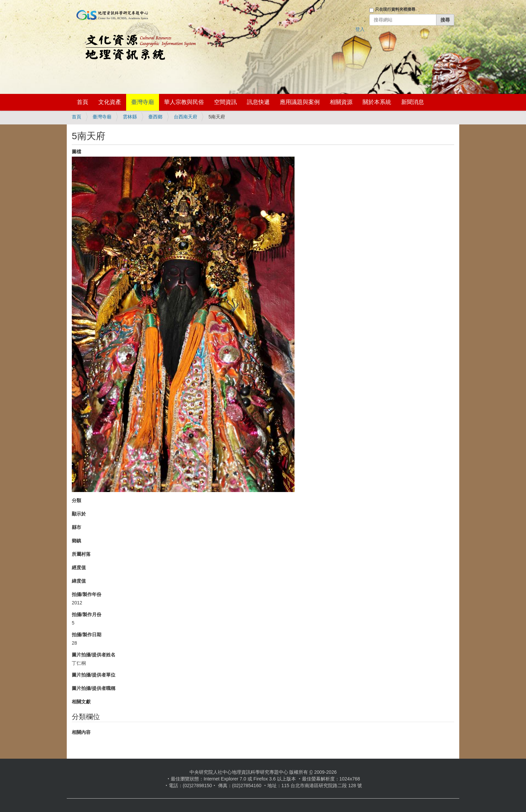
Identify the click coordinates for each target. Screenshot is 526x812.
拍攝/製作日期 (87, 635)
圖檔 (76, 152)
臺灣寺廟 (143, 102)
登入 (360, 29)
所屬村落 (81, 554)
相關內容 (81, 732)
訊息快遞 (258, 102)
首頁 (83, 102)
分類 (76, 500)
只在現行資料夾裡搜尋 (395, 9)
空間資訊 (225, 102)
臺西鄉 (155, 117)
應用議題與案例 (300, 102)
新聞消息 (413, 102)
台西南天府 (186, 117)
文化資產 (110, 102)
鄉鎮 (76, 541)
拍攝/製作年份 (87, 594)
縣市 (76, 527)
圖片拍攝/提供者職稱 (94, 688)
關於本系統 (377, 102)
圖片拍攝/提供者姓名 (94, 655)
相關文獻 (81, 702)
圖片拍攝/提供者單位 (94, 675)
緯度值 (79, 581)
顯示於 (79, 514)
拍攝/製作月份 (87, 614)
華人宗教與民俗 (184, 102)
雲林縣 (130, 117)
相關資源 (341, 102)
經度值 (79, 567)
